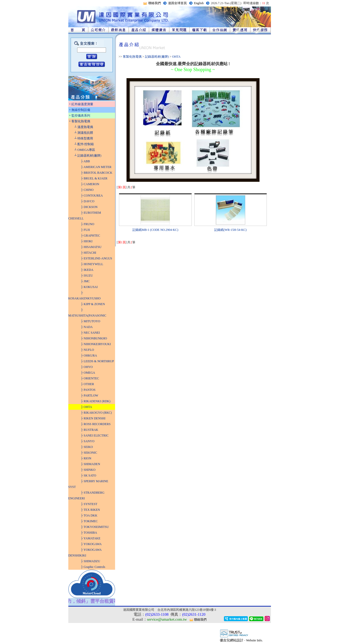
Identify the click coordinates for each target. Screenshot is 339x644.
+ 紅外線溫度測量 (81, 104)
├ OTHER (88, 384)
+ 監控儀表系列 (80, 116)
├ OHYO (87, 367)
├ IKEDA (87, 270)
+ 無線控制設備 (80, 110)
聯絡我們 (155, 3)
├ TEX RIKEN (90, 510)
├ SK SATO (89, 475)
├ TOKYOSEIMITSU (95, 527)
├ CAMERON (90, 184)
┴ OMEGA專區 (85, 150)
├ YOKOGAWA (91, 544)
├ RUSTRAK (90, 430)
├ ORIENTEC (90, 378)
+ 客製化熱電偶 (80, 121)
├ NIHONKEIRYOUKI (96, 344)
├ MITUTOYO (91, 321)
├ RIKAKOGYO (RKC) (96, 413)
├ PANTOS (88, 390)
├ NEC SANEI (90, 333)
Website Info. (254, 640)
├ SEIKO (87, 447)
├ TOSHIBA (89, 533)
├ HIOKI (87, 241)
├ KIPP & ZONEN (93, 304)
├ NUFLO (88, 350)
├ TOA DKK (89, 515)
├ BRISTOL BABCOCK (97, 173)
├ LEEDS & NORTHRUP (97, 361)
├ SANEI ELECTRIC (95, 435)
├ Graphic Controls (93, 567)
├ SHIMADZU (91, 561)
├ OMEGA (88, 373)
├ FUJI (85, 230)
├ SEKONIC (89, 453)
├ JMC (85, 281)
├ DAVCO (88, 201)
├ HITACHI (89, 253)
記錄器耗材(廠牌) (157, 57)
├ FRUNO (88, 224)
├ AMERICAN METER (96, 167)
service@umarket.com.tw (167, 619)
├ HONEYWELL (92, 264)
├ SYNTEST (89, 504)
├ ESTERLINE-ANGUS (97, 258)
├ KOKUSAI (89, 287)
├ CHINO (87, 190)
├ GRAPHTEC (91, 236)
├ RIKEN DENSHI (93, 418)
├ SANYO (88, 441)
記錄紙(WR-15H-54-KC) (231, 230)
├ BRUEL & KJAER (94, 178)
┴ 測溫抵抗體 (84, 133)
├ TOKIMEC (89, 521)
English (199, 3)
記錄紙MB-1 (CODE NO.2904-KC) (155, 230)
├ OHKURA (89, 355)
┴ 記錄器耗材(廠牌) (88, 156)
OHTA (176, 57)
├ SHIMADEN (91, 464)
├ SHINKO (88, 470)
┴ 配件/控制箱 (84, 144)
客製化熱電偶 (132, 57)
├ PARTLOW (90, 395)
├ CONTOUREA (92, 196)
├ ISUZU (87, 276)
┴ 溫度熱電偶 (84, 127)
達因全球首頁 (177, 3)
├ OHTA (87, 407)
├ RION (86, 458)
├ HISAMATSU (91, 247)
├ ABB (85, 161)
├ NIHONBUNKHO (94, 338)
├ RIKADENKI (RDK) (96, 401)
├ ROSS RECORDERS (96, 424)
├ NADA (87, 327)
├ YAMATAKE (91, 538)
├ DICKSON (89, 207)
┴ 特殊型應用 (84, 138)
